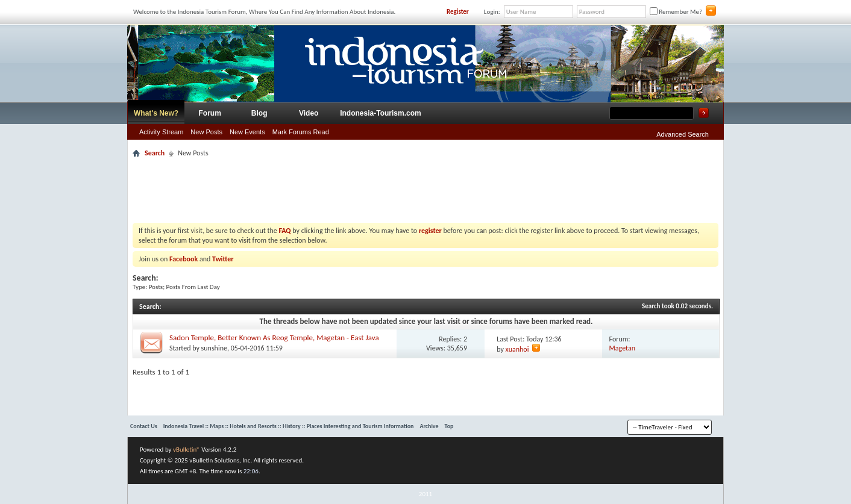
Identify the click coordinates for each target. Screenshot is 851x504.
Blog (259, 113)
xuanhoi (517, 349)
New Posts (206, 132)
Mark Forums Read (301, 132)
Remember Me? (676, 12)
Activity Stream (161, 132)
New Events (247, 132)
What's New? (156, 113)
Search (155, 153)
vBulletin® (187, 450)
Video (309, 113)
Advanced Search (683, 134)
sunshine (214, 348)
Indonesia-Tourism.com (380, 113)
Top (449, 426)
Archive (429, 426)
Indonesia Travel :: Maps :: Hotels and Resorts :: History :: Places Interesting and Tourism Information (289, 426)
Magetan (622, 348)
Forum (210, 113)
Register (458, 12)
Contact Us (144, 426)
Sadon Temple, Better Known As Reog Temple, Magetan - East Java (274, 338)
